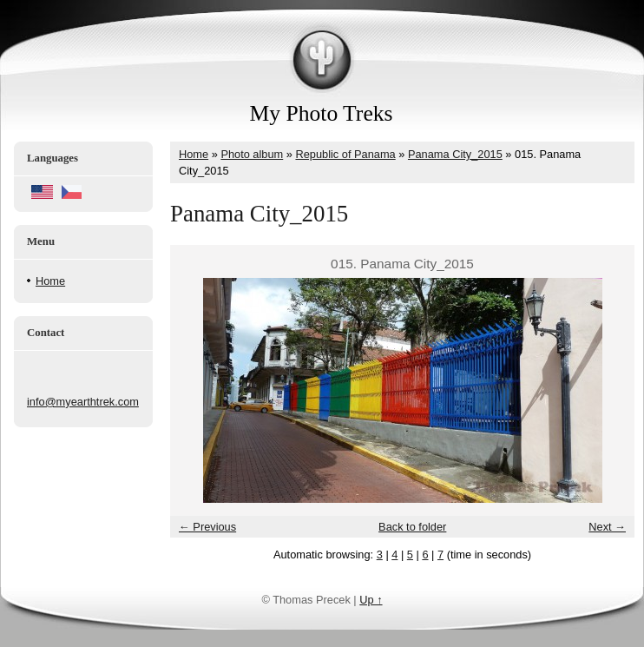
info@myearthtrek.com (83, 402)
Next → (607, 527)
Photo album (252, 154)
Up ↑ (371, 600)
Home (50, 281)
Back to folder (412, 527)
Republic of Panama (345, 154)
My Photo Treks (322, 113)
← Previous (207, 527)
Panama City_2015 (455, 154)
